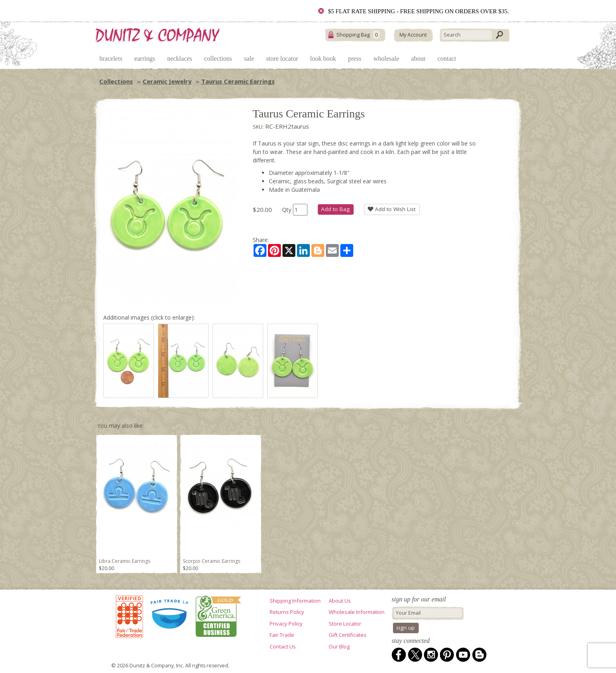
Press (355, 58)
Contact (447, 58)
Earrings (145, 58)
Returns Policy (287, 612)
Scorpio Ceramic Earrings (212, 561)
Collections (218, 58)
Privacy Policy (286, 624)
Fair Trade (282, 635)
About (418, 58)
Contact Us (283, 646)
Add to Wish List (392, 209)
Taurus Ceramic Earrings (238, 81)
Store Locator (282, 58)
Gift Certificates (348, 635)
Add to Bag (335, 209)
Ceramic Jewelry (167, 81)
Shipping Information (295, 601)
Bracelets (111, 58)
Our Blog (339, 646)
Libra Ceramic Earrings (125, 561)
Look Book (323, 58)
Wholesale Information (357, 612)
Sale (249, 58)
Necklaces (180, 58)
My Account (413, 35)
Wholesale (386, 58)
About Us (340, 601)
